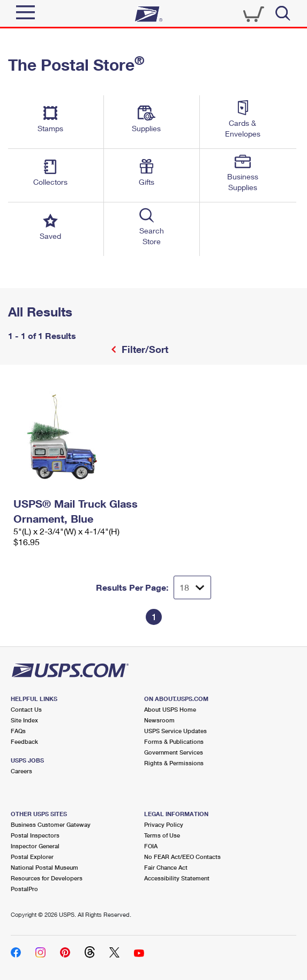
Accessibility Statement (177, 878)
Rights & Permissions (174, 763)
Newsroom (159, 720)
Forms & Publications (174, 741)
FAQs (18, 731)
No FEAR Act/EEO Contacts (182, 857)
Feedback (24, 741)
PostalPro (24, 889)
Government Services (174, 752)
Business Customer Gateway (51, 824)
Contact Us (26, 709)
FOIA (151, 846)
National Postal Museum (44, 867)
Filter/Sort (144, 349)
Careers (21, 771)
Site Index (24, 720)
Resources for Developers (47, 878)
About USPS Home (170, 709)
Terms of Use (162, 835)
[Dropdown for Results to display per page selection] (192, 587)
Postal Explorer (32, 857)
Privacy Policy (164, 824)
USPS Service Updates (175, 731)
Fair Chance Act (166, 867)
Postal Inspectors (35, 835)
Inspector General (35, 846)
